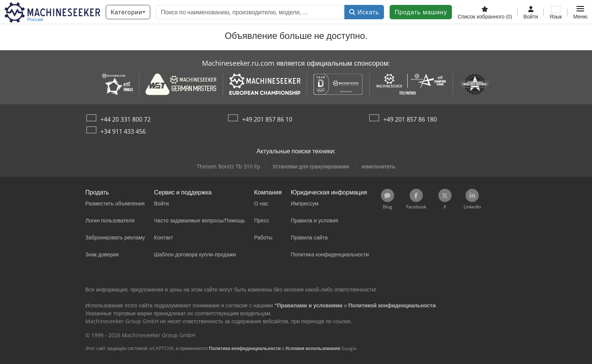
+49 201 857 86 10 (267, 119)
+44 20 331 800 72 (126, 119)
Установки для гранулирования (311, 166)
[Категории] (128, 12)
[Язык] (556, 12)
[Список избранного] (485, 12)
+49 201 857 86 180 (410, 119)
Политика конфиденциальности (245, 348)
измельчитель (378, 166)
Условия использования (313, 348)
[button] (580, 12)
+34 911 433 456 (123, 131)
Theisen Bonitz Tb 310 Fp (228, 166)
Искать (364, 12)
